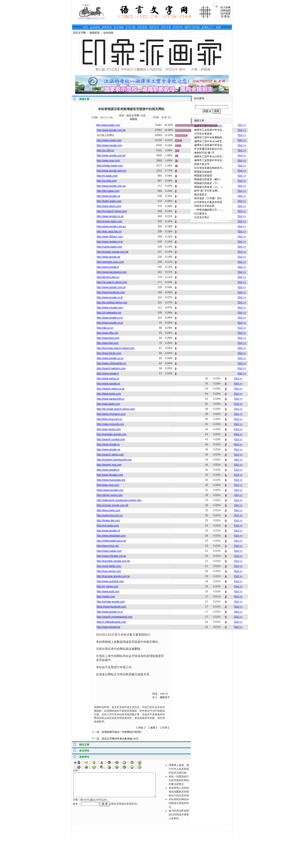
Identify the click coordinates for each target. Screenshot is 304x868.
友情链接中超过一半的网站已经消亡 (122, 732)
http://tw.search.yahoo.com (112, 211)
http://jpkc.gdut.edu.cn (109, 232)
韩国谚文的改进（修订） (208, 179)
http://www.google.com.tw (111, 155)
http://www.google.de (108, 257)
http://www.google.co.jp (110, 242)
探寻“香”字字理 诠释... (207, 191)
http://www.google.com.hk (111, 130)
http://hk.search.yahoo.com (112, 282)
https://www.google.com (110, 490)
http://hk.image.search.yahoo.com (116, 409)
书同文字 (154, 27)
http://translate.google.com (112, 434)
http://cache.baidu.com (109, 247)
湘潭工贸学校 (192, 27)
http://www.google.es (108, 384)
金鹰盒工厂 (208, 27)
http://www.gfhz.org (107, 333)
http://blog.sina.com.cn (109, 419)
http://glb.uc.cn (105, 328)
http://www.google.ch (108, 531)
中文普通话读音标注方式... (209, 149)
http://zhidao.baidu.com (110, 166)
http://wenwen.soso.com (110, 262)
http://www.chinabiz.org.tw (111, 556)
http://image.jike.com (108, 521)
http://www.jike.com (108, 343)
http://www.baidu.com (108, 125)
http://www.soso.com (108, 161)
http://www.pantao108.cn (111, 399)
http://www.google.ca (108, 196)
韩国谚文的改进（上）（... (209, 187)
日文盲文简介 (202, 217)
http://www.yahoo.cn (108, 379)
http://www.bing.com (108, 338)
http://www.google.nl (108, 470)
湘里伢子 (165, 697)
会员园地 (95, 27)
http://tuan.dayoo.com (109, 571)
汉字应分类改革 (203, 134)
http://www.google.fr (108, 267)
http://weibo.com (106, 597)
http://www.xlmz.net (108, 546)
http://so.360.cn (105, 150)
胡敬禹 (133, 119)
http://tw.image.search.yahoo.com (116, 348)
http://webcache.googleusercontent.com (119, 500)
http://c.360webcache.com (111, 622)
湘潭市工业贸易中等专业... (209, 130)
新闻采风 (107, 27)
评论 (141, 728)
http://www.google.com (109, 145)
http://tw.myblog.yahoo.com (112, 303)
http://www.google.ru (108, 444)
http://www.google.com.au (111, 226)
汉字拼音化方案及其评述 (208, 202)
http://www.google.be (108, 627)
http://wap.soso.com (108, 485)
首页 (86, 27)
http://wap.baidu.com (108, 404)
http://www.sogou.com (109, 140)
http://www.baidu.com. (109, 566)
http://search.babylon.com (111, 368)
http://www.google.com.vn (111, 287)
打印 (165, 728)
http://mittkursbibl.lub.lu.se (111, 541)
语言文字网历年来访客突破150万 (120, 739)
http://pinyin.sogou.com (110, 495)
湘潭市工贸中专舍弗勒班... (209, 138)
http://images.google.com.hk (113, 252)
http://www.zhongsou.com (111, 414)
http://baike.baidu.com (109, 201)
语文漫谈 (119, 27)
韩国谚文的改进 (203, 172)
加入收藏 (225, 7)
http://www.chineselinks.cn (111, 363)
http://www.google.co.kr (110, 318)
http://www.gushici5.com (110, 581)
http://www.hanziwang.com (112, 272)
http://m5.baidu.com (108, 526)
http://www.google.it (108, 373)
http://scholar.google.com (111, 602)
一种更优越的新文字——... (209, 210)
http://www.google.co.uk (110, 216)
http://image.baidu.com (109, 221)
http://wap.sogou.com (109, 429)
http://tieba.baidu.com (109, 394)
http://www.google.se (108, 450)
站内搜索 (225, 14)
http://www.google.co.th (110, 297)
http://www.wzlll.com (108, 591)
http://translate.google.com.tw (113, 576)
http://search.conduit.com (111, 439)
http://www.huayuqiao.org (111, 480)
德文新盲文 (201, 195)
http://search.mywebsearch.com (115, 617)
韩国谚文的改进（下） (207, 183)
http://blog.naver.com (108, 510)
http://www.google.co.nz (110, 358)
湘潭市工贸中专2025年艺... (209, 126)
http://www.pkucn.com (109, 206)
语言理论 (142, 27)
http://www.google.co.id (110, 323)
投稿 (218, 27)
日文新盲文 (201, 214)
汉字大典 (130, 27)
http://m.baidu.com (107, 176)
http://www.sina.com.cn (110, 515)
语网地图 (225, 11)
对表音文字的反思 (204, 206)
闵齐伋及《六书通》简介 (208, 198)
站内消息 (109, 33)
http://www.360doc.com (110, 237)
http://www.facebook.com (111, 292)
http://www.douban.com (110, 475)
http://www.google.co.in (110, 612)
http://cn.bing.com (107, 181)
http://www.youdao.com (110, 308)
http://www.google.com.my (111, 171)
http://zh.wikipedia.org (109, 313)
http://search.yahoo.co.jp (111, 389)
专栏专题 (166, 27)
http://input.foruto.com (109, 353)
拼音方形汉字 (202, 164)
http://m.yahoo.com (107, 586)
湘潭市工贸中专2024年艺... (209, 141)
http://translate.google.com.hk (113, 561)
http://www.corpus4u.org (110, 424)
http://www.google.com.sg (111, 186)
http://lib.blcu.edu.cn (108, 277)
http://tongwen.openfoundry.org (114, 460)
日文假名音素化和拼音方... (209, 168)
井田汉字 (178, 27)
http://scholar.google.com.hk (112, 505)
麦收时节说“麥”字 (204, 153)
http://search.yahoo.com (110, 455)
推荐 (153, 728)
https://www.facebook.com (111, 607)
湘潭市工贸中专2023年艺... (209, 157)
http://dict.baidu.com (108, 191)
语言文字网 (79, 33)
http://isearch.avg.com (109, 465)
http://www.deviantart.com (111, 536)
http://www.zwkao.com (109, 551)
